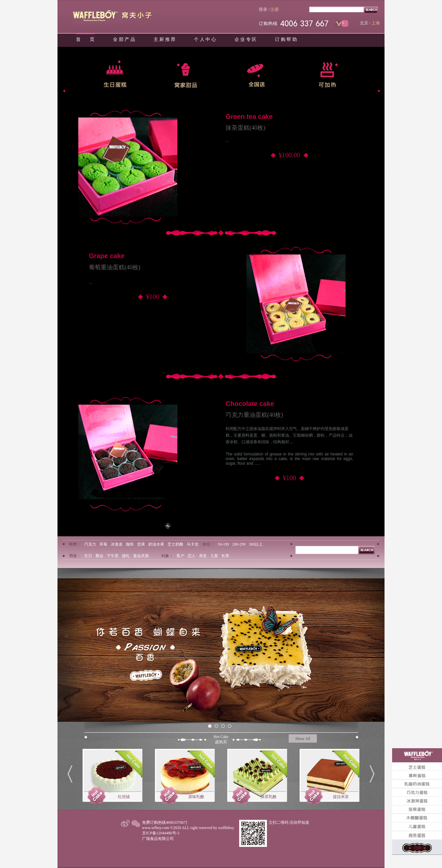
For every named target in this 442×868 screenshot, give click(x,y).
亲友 (203, 556)
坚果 (141, 544)
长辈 (225, 556)
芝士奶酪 (175, 544)
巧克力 (90, 544)
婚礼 (126, 556)
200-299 (239, 544)
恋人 (192, 556)
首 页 (85, 39)
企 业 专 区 (246, 39)
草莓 (103, 544)
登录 (263, 9)
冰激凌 (117, 544)
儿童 (214, 556)
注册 (275, 9)
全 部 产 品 (124, 39)
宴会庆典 (141, 556)
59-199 (223, 544)
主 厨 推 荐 (165, 39)
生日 (88, 556)
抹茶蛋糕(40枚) (245, 128)
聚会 (99, 556)
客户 (180, 556)
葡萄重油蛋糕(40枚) (115, 267)
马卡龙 (193, 544)
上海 (376, 23)
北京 (364, 23)
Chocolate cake (250, 404)
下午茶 (113, 556)
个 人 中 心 (205, 39)
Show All (303, 739)
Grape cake (107, 256)
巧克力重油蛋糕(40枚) (254, 415)
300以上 (256, 544)
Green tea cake (249, 117)
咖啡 (130, 544)
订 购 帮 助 (286, 39)
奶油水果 (156, 544)
